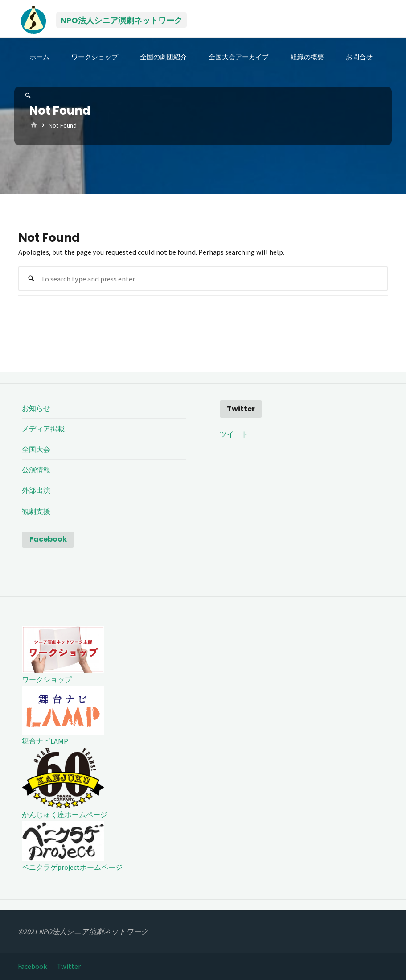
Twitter (69, 966)
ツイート (234, 434)
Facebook (48, 539)
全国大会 (36, 449)
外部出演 (36, 490)
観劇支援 (36, 511)
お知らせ (36, 408)
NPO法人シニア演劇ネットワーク (121, 20)
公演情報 (36, 470)
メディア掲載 (43, 429)
